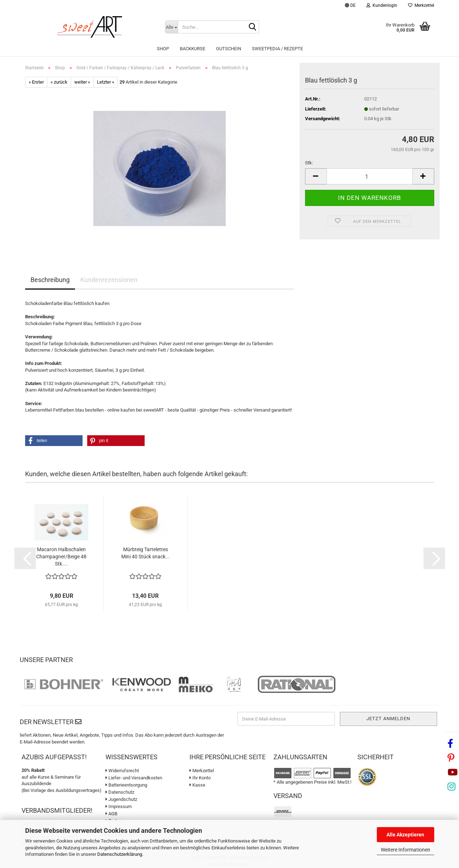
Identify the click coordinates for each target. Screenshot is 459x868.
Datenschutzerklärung (120, 854)
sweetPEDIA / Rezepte (277, 49)
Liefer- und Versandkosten (134, 778)
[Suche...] (172, 27)
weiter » (82, 82)
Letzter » (106, 82)
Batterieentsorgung (126, 785)
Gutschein (229, 49)
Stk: (309, 163)
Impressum (119, 806)
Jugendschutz (121, 799)
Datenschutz (120, 792)
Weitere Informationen (406, 850)
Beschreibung (50, 280)
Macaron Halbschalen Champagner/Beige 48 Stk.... (61, 557)
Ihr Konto (200, 778)
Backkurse (193, 49)
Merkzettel (421, 5)
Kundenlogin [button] (382, 5)
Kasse (197, 785)
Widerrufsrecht (122, 771)
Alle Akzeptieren (405, 835)
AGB (111, 814)
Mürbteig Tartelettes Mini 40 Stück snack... (146, 553)
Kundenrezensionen (109, 280)
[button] (350, 6)
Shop (163, 49)
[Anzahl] (370, 176)
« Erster (36, 82)
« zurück (59, 82)
